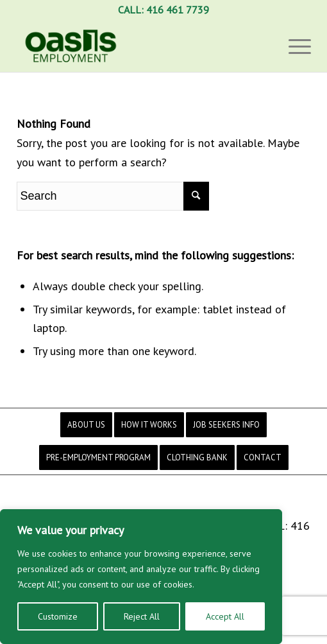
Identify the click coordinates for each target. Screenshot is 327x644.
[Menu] (293, 46)
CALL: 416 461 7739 (163, 10)
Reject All (142, 616)
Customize (58, 616)
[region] (141, 577)
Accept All (225, 616)
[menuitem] (86, 425)
